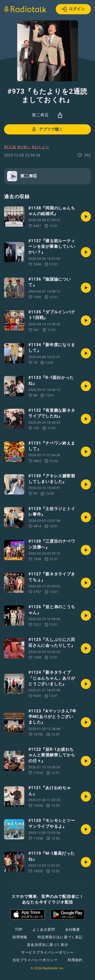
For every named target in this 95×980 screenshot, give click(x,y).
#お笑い (24, 147)
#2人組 (10, 147)
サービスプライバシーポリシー (48, 952)
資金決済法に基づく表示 (48, 945)
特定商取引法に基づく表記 (60, 937)
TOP (19, 929)
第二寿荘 (40, 115)
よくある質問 (44, 929)
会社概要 (73, 929)
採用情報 (20, 937)
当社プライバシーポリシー (35, 960)
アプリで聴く (47, 129)
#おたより (41, 147)
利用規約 (75, 960)
